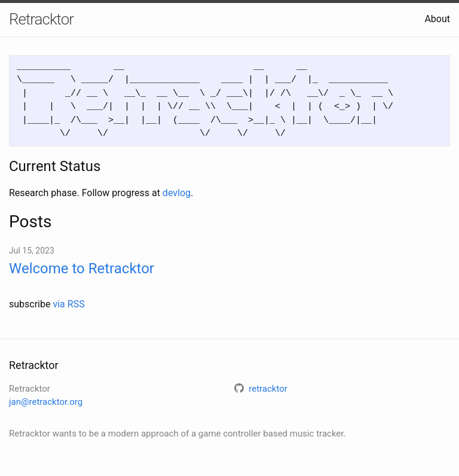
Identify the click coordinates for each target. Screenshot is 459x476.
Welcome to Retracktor (82, 268)
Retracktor (41, 19)
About (437, 19)
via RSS (68, 304)
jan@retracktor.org (46, 402)
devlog (177, 193)
